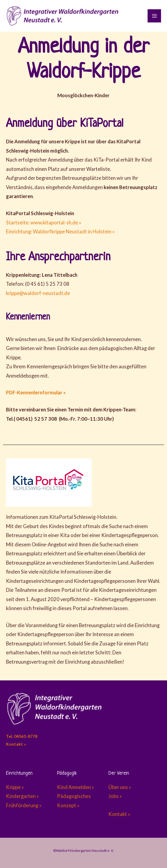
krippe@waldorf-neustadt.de (38, 293)
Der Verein (119, 773)
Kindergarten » (22, 796)
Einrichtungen (19, 773)
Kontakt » (16, 744)
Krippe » (15, 787)
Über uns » (120, 787)
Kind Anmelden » (76, 787)
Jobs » (115, 796)
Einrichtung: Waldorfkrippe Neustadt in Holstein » (60, 231)
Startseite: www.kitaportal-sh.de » (44, 222)
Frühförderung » (24, 805)
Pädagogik (67, 773)
